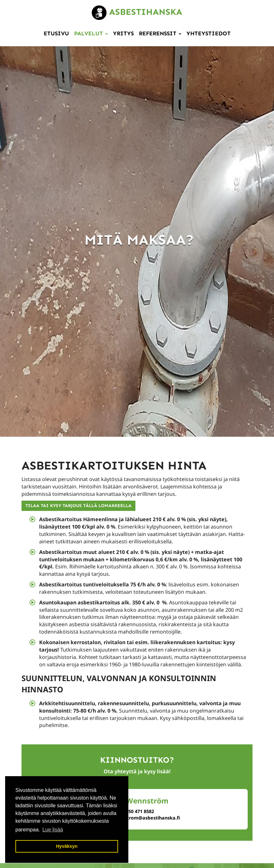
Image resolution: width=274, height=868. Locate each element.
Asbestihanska (137, 12)
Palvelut (91, 33)
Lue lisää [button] (53, 830)
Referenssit (160, 33)
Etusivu (56, 33)
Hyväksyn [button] (67, 846)
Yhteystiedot (209, 33)
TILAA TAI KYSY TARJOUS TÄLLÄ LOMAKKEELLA (78, 506)
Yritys (123, 33)
